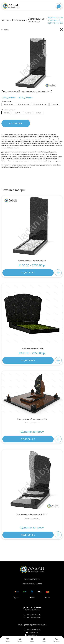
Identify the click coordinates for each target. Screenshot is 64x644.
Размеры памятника (9, 110)
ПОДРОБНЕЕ (28, 273)
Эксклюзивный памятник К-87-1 (32, 515)
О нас (44, 640)
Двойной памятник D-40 (32, 348)
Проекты (20, 640)
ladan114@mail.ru (32, 635)
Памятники (18, 20)
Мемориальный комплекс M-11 (32, 419)
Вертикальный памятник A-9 (32, 261)
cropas (39, 584)
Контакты (56, 640)
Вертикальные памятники (36, 20)
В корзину (16, 123)
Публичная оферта (32, 579)
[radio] (8, 105)
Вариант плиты (7, 102)
